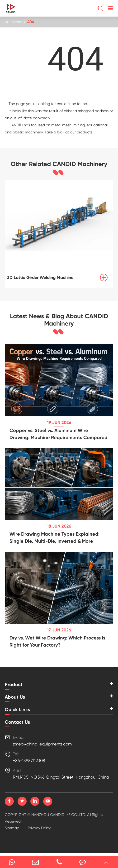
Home (16, 22)
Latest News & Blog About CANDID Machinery (59, 320)
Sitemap (12, 828)
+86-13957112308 (29, 760)
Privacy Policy (39, 828)
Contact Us (17, 722)
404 (31, 22)
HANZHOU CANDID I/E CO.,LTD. (59, 815)
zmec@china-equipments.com (42, 744)
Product (14, 684)
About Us (15, 697)
